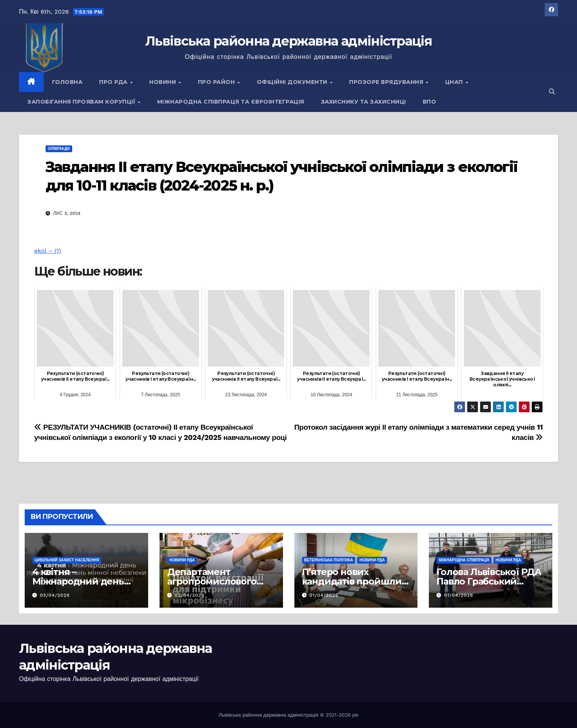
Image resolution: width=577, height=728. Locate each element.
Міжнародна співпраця (464, 560)
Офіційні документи (293, 82)
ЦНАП (455, 82)
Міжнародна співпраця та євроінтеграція (231, 102)
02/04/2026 (190, 595)
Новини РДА (182, 560)
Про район (217, 82)
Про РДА (114, 82)
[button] (552, 92)
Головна (67, 82)
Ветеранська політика (329, 560)
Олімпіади (59, 149)
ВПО (430, 102)
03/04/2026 (55, 595)
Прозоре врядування (387, 82)
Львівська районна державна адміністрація (288, 41)
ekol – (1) (48, 251)
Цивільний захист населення (67, 560)
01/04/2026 (324, 595)
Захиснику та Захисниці (364, 102)
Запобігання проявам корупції (82, 102)
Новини (164, 82)
